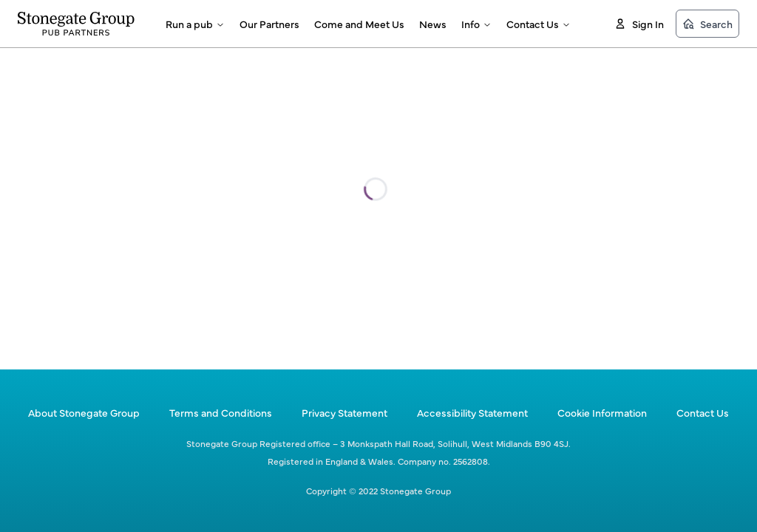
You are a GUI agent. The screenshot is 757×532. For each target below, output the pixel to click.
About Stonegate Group (84, 412)
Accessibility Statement (472, 412)
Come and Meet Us (359, 24)
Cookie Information (602, 412)
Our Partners (269, 24)
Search (707, 24)
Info (476, 24)
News (433, 24)
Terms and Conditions (221, 412)
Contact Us (539, 24)
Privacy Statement (344, 412)
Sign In (639, 24)
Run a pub (195, 24)
